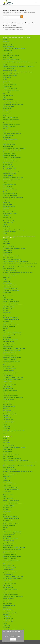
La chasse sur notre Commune (10, 85)
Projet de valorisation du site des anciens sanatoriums (16, 61)
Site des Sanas (6, 201)
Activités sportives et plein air (10, 194)
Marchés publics (7, 54)
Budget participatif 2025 (9, 47)
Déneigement (6, 41)
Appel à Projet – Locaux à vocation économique (14, 230)
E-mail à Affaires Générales (9, 154)
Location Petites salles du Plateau (11, 101)
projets (5, 130)
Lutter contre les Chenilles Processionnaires (13, 105)
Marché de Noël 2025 (8, 223)
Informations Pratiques (8, 141)
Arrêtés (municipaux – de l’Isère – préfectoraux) (14, 148)
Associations (6, 208)
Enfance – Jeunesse (7, 164)
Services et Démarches (8, 135)
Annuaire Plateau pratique (9, 206)
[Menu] (36, 3)
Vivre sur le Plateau (7, 204)
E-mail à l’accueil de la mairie (9, 155)
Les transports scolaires (9, 143)
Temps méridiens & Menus (9, 145)
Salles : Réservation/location (9, 232)
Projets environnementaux (9, 68)
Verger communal (7, 77)
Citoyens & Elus (7, 43)
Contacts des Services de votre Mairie (12, 150)
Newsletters (6, 114)
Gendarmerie (6, 215)
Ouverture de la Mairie (8, 121)
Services (5, 233)
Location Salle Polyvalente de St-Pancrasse (13, 177)
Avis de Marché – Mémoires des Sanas (12, 59)
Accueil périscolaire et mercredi (10, 139)
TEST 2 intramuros (7, 186)
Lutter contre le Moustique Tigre (11, 88)
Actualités (5, 39)
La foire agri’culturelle (8, 99)
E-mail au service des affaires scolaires (12, 157)
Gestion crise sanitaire (8, 96)
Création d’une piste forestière (10, 70)
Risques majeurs (7, 92)
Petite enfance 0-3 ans (8, 170)
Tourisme (5, 192)
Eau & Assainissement (8, 163)
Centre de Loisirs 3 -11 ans (9, 168)
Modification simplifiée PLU (9, 184)
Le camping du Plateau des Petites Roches (13, 197)
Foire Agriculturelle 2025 (9, 221)
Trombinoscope (7, 203)
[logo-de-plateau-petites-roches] (17, 3)
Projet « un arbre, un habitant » (10, 76)
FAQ (4, 94)
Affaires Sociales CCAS (8, 146)
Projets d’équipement (8, 57)
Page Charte (6, 123)
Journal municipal (7, 112)
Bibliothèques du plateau (9, 212)
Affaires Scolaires (7, 137)
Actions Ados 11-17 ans (8, 166)
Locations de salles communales (10, 103)
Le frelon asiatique (7, 86)
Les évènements (7, 217)
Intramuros (6, 110)
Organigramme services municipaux (11, 119)
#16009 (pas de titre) (8, 45)
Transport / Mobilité (8, 181)
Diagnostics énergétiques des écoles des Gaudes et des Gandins (18, 72)
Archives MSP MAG (7, 108)
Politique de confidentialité (9, 126)
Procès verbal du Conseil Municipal (11, 56)
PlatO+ (5, 115)
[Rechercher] (13, 17)
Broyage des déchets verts (9, 174)
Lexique (5, 224)
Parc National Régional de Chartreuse (12, 125)
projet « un (6, 128)
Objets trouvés (7, 226)
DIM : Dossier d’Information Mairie (11, 74)
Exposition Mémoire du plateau (10, 213)
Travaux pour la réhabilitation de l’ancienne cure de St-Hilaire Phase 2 (19, 66)
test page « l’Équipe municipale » (11, 190)
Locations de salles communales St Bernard (13, 179)
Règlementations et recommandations (12, 132)
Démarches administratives (9, 152)
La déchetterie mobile (8, 175)
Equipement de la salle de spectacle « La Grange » (15, 48)
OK (13, 639)
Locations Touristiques (8, 199)
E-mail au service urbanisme (9, 159)
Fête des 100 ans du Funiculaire (10, 195)
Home (4, 97)
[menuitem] (36, 3)
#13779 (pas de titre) (8, 219)
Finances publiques (7, 50)
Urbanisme (6, 183)
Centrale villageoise (8, 83)
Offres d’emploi (7, 228)
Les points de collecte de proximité (11, 172)
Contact (5, 79)
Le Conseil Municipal (8, 52)
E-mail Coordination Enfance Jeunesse (12, 161)
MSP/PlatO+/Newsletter (9, 106)
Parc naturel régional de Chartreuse (11, 90)
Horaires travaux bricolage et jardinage (12, 134)
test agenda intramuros (8, 188)
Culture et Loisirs (7, 210)
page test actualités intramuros (10, 117)
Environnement (7, 81)
